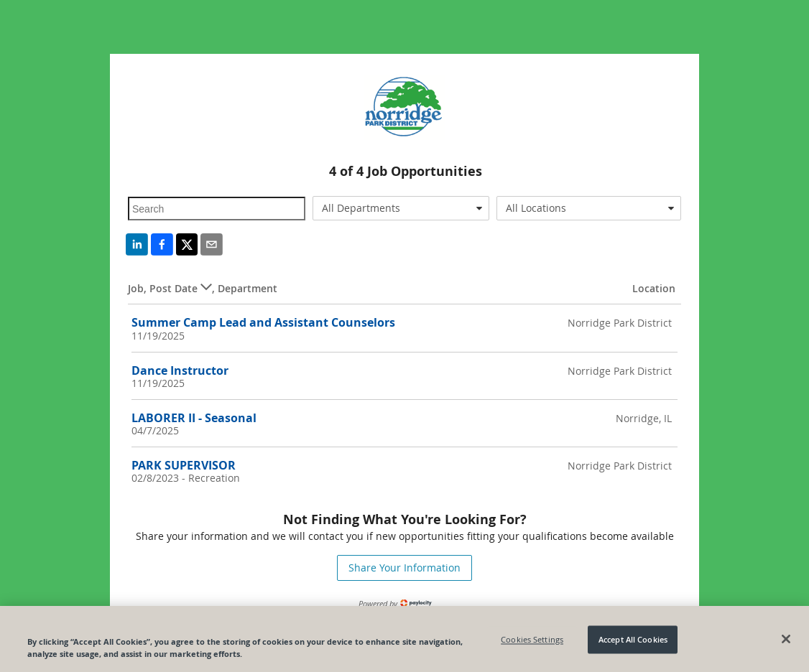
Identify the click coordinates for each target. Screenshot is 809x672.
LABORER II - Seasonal (194, 418)
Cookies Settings (532, 642)
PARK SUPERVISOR (184, 465)
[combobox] (401, 208)
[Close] (786, 642)
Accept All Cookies (633, 642)
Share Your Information (404, 568)
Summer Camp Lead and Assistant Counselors (263, 322)
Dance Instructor (180, 370)
